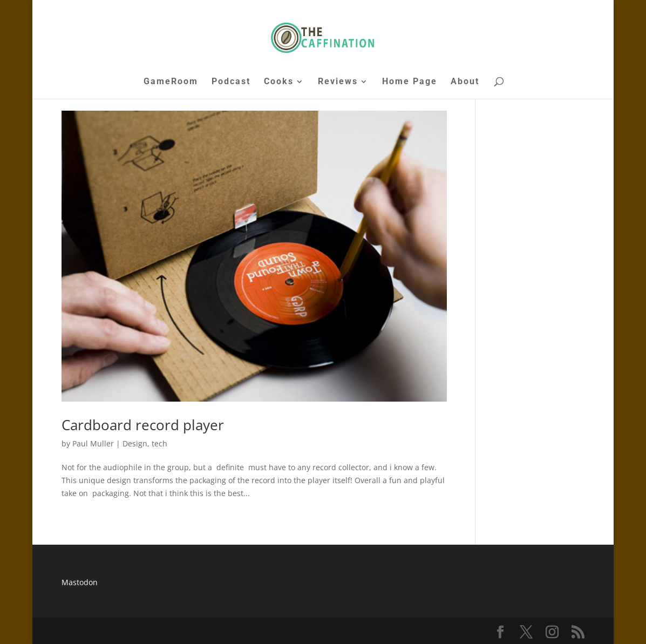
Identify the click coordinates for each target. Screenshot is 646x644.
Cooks (279, 82)
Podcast (231, 82)
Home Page (410, 82)
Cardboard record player (143, 425)
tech (159, 443)
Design (135, 443)
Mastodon (80, 582)
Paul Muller (93, 443)
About (465, 82)
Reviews (338, 82)
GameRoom (171, 82)
